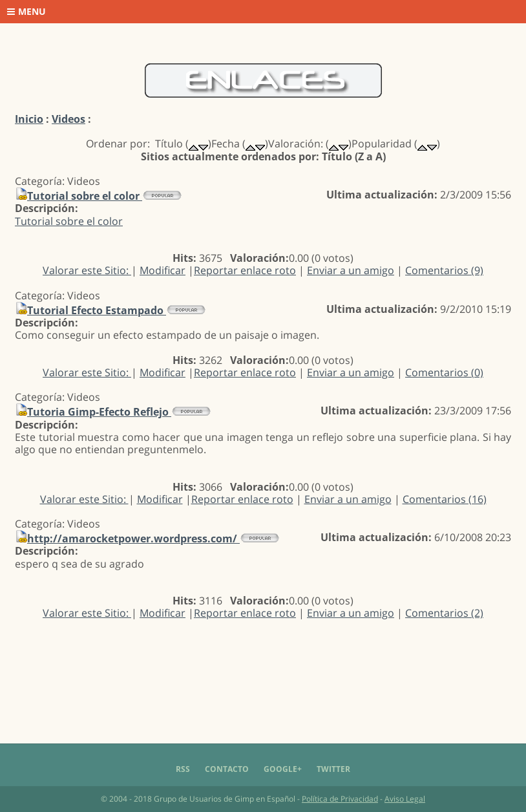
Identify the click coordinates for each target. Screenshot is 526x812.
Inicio (29, 119)
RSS (183, 769)
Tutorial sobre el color (69, 221)
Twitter (333, 769)
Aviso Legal (405, 799)
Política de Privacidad (340, 799)
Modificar (163, 270)
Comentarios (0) (444, 372)
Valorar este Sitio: (87, 270)
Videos (68, 119)
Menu (26, 11)
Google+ (283, 769)
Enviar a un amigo (351, 270)
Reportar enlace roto (245, 270)
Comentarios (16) (445, 499)
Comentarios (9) (444, 270)
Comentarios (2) (444, 613)
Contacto (227, 769)
